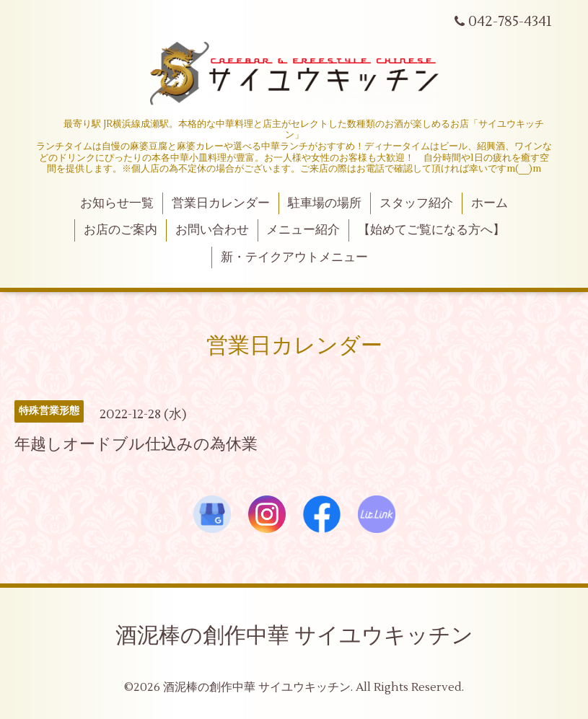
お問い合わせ (212, 230)
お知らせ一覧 (117, 203)
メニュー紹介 (303, 230)
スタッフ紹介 (416, 203)
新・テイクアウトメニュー (294, 257)
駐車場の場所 (325, 203)
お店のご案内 (120, 230)
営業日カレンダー (221, 203)
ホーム (490, 203)
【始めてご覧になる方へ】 (431, 230)
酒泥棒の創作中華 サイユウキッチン (294, 636)
